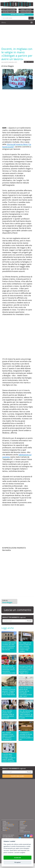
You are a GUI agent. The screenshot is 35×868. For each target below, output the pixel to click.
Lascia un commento (18, 610)
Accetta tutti (17, 858)
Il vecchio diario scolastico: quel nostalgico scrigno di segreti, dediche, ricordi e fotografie (9, 758)
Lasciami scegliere (20, 853)
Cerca (31, 18)
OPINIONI (22, 821)
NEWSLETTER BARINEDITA (14, 617)
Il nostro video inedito (17, 776)
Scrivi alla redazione (8, 837)
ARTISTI (5, 827)
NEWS (4, 830)
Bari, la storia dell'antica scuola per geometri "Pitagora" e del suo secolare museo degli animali (9, 691)
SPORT (22, 823)
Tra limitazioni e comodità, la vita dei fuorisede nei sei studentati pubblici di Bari (26, 736)
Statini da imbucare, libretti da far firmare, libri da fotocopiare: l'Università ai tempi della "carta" (26, 692)
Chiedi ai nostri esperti (8, 835)
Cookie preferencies (25, 832)
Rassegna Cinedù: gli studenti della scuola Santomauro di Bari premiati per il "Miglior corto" (26, 669)
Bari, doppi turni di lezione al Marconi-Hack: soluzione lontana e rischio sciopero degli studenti (25, 647)
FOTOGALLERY (24, 826)
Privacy (22, 830)
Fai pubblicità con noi (8, 838)
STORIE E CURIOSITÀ (8, 824)
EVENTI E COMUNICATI (8, 826)
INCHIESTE (5, 823)
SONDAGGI (23, 827)
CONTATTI (22, 829)
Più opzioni (17, 862)
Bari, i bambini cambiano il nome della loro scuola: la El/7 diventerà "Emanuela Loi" (8, 736)
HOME (4, 821)
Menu (4, 22)
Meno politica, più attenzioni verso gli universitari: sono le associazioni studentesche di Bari (9, 669)
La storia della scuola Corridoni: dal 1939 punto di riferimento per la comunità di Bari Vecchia (9, 646)
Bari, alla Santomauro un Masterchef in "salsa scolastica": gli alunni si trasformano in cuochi (26, 714)
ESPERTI (22, 824)
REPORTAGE (6, 829)
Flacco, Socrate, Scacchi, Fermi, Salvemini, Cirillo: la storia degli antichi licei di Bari (8, 714)
